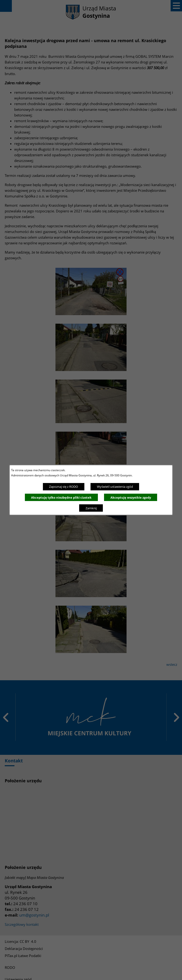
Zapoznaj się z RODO (64, 487)
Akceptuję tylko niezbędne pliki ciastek (61, 497)
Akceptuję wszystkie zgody (131, 497)
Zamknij (91, 508)
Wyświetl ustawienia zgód (115, 487)
